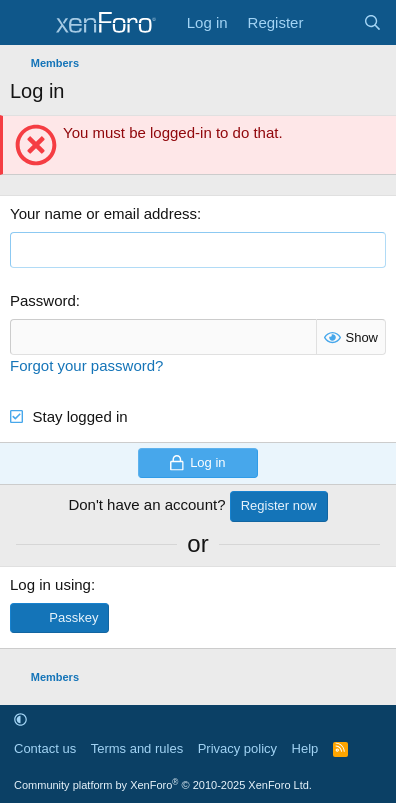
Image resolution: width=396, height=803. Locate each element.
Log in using (50, 584)
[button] (20, 719)
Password (43, 300)
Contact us (45, 748)
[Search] (372, 22)
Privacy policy (237, 748)
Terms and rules (137, 748)
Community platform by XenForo (163, 785)
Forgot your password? (86, 365)
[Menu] (27, 23)
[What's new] (332, 22)
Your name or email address (103, 213)
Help (305, 748)
